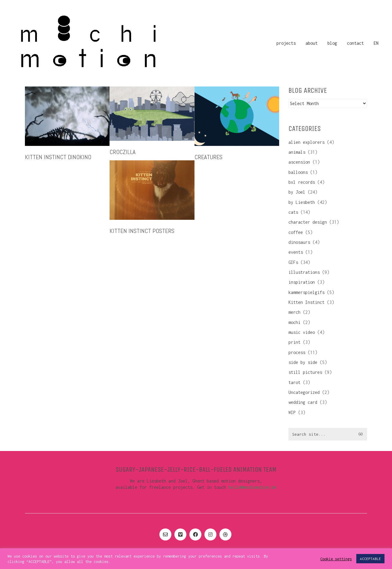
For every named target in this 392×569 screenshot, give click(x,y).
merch (294, 312)
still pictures (305, 372)
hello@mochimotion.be (252, 487)
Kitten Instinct (306, 302)
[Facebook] (195, 534)
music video (302, 332)
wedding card (303, 402)
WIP (292, 412)
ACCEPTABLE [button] (370, 559)
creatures (208, 157)
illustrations (304, 272)
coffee (296, 232)
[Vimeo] (180, 534)
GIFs (293, 262)
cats (293, 212)
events (296, 252)
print (294, 342)
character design (308, 222)
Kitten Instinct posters (142, 231)
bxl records (302, 182)
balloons (298, 172)
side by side (303, 362)
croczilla (122, 152)
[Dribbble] (225, 534)
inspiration (302, 282)
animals (297, 152)
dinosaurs (299, 242)
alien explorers (306, 142)
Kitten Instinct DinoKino (58, 157)
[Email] (165, 534)
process (297, 352)
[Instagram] (210, 534)
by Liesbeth (302, 202)
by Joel (297, 192)
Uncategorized (304, 392)
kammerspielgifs (306, 292)
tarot (294, 382)
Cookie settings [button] (336, 559)
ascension (299, 162)
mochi (294, 322)
